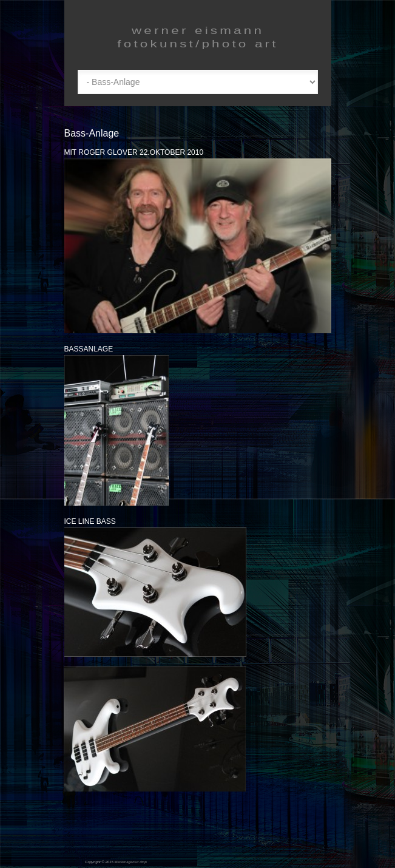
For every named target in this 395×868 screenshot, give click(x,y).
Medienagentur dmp (131, 862)
